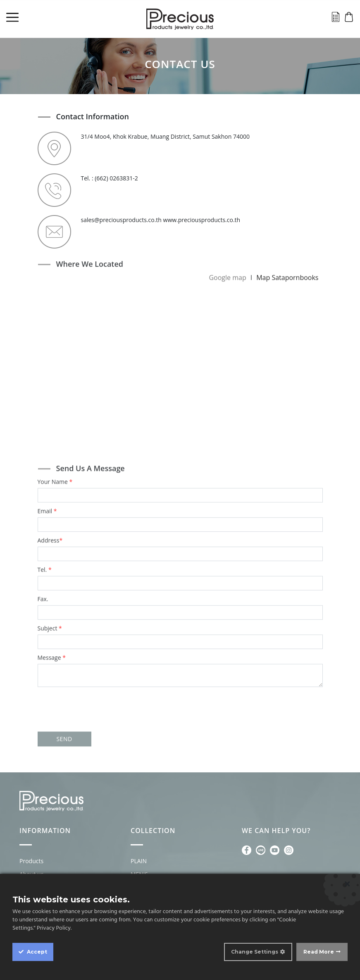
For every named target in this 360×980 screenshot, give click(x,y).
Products (31, 861)
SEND (64, 735)
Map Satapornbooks (287, 274)
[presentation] (180, 699)
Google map (227, 274)
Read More (319, 952)
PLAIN (139, 861)
